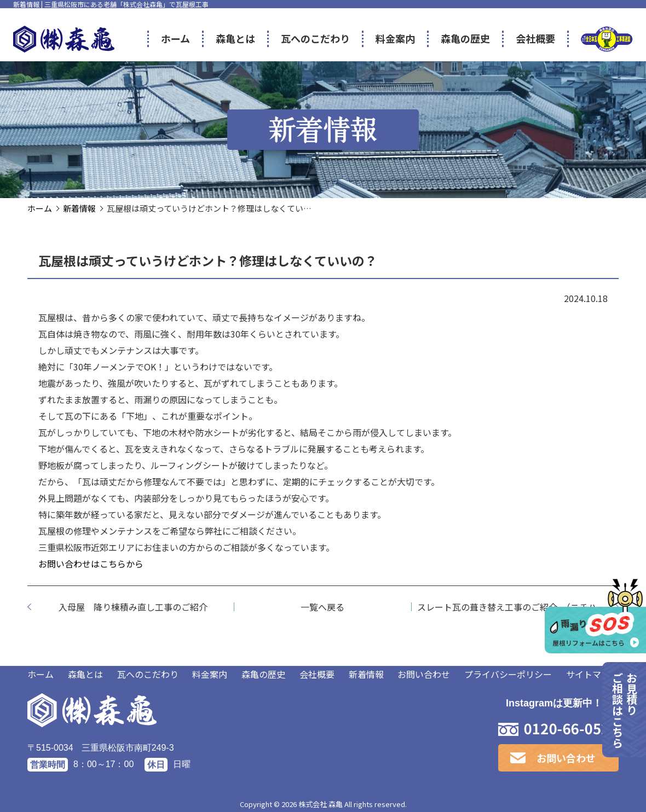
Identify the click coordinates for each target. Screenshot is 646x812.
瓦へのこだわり (148, 674)
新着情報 (366, 674)
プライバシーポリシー (508, 674)
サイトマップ (592, 674)
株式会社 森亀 (321, 804)
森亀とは (85, 674)
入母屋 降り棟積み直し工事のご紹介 (133, 607)
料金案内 (210, 674)
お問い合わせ (424, 674)
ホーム (41, 674)
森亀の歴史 (263, 674)
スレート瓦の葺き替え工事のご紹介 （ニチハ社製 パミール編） (518, 607)
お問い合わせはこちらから (91, 564)
